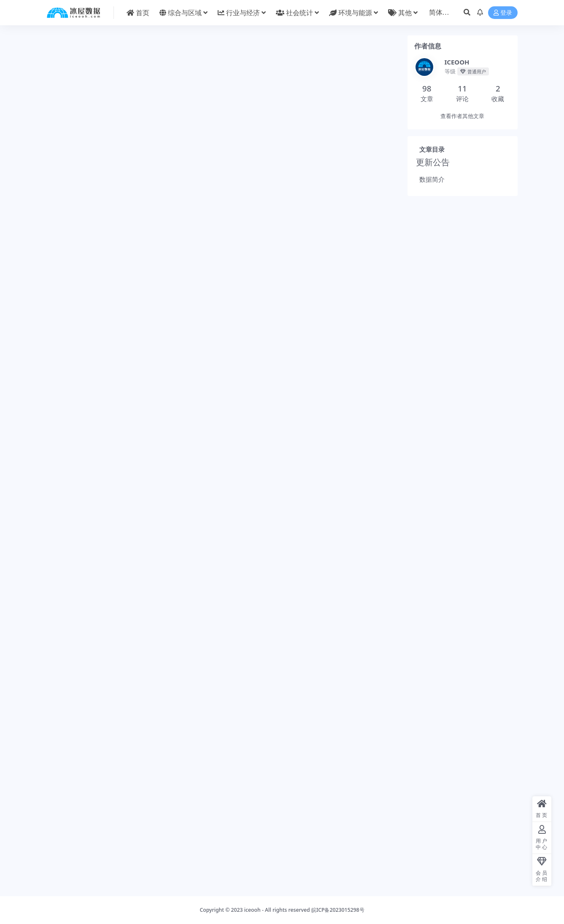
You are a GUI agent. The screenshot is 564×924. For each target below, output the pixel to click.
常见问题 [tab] (140, 107)
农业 (324, 861)
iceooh (252, 910)
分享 (304, 681)
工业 (70, 861)
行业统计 (123, 663)
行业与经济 (94, 861)
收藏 (331, 681)
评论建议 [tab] (193, 107)
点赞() (362, 681)
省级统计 (346, 861)
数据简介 (432, 187)
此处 (119, 275)
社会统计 (262, 861)
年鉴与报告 (157, 88)
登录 (503, 13)
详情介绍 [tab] (89, 107)
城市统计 (128, 88)
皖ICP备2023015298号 (338, 910)
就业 (239, 861)
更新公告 (437, 170)
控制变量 (192, 861)
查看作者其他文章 (462, 118)
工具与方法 (162, 861)
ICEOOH (86, 682)
